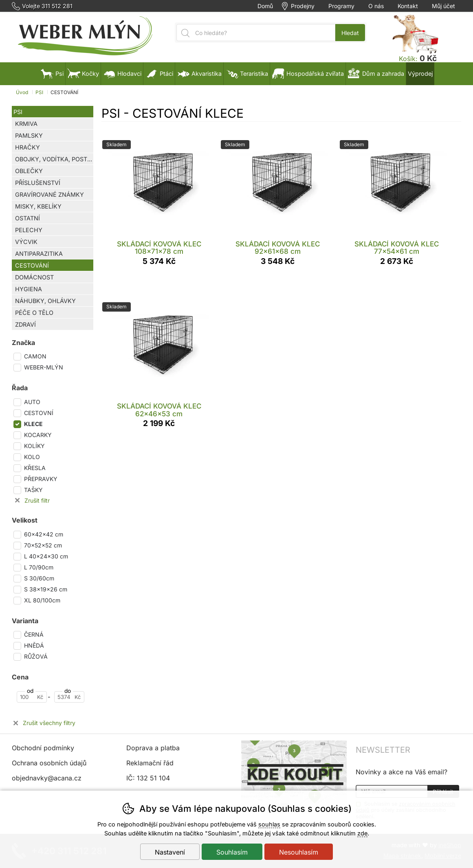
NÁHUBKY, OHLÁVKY (45, 301)
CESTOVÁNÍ (32, 265)
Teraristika (247, 74)
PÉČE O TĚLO (34, 313)
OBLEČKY (29, 171)
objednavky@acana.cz (47, 778)
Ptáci (159, 74)
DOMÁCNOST (34, 277)
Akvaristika (199, 74)
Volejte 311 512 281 (47, 6)
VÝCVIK (26, 242)
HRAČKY (27, 147)
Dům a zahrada (376, 74)
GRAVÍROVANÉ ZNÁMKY (49, 194)
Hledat (350, 33)
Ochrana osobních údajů (49, 763)
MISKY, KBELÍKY (38, 206)
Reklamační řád (150, 763)
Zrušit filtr (37, 501)
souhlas (269, 824)
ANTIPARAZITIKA (39, 254)
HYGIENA (29, 289)
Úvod (22, 92)
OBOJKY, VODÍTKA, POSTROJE (54, 159)
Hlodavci (122, 74)
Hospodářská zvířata (308, 74)
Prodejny (303, 6)
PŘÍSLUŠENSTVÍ (38, 183)
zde (362, 833)
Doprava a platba (153, 748)
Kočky (83, 74)
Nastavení (170, 852)
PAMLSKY (29, 135)
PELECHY (29, 230)
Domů (265, 6)
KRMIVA (26, 124)
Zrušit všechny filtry (49, 723)
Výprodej (420, 74)
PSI (18, 112)
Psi (52, 74)
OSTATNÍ (27, 218)
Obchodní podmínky (43, 748)
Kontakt (408, 6)
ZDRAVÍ (25, 324)
